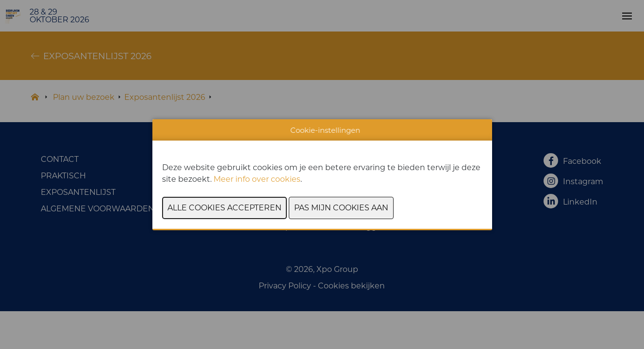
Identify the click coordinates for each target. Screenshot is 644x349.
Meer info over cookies (257, 179)
